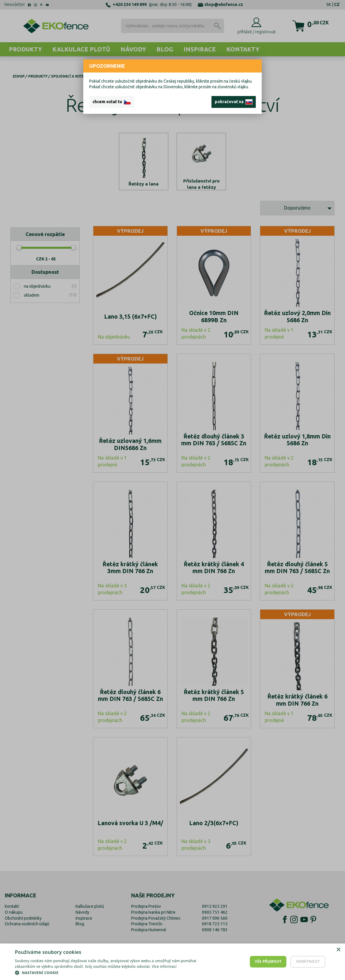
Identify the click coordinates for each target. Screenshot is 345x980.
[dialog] (172, 962)
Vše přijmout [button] (268, 961)
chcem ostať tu (112, 102)
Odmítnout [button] (308, 961)
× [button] (338, 950)
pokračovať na (234, 102)
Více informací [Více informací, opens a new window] (164, 966)
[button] (116, 973)
